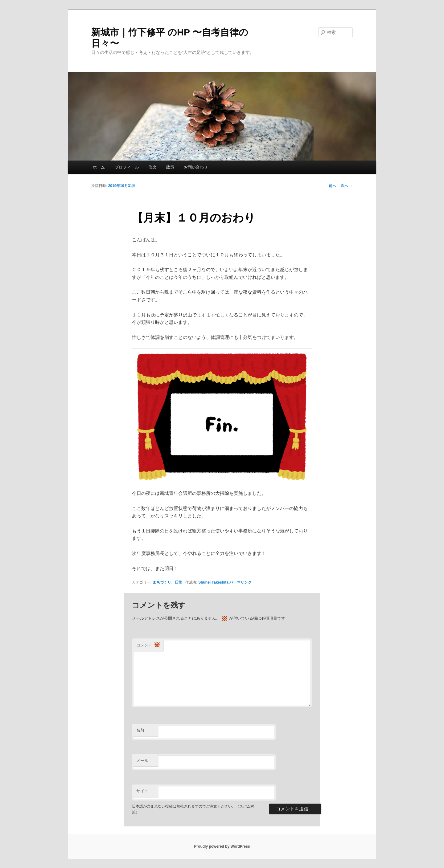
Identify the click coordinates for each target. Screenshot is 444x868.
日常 (179, 582)
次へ (347, 186)
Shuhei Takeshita (213, 582)
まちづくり (162, 582)
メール (142, 761)
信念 (152, 167)
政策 (170, 167)
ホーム (99, 167)
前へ (330, 186)
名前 (140, 730)
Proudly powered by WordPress (222, 846)
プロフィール (127, 167)
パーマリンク (240, 582)
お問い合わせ (196, 167)
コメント (148, 645)
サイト (142, 791)
